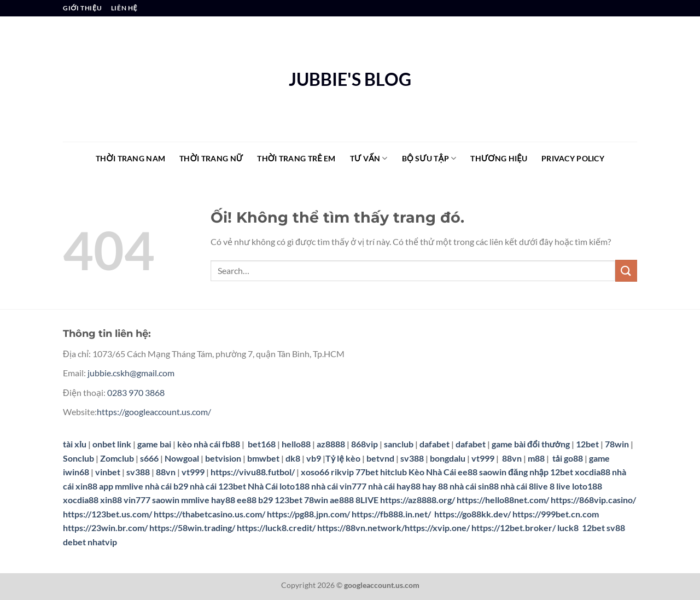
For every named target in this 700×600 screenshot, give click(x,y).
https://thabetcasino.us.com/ (209, 514)
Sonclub (78, 458)
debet (74, 542)
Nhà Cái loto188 (279, 486)
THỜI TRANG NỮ (211, 158)
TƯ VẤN (369, 158)
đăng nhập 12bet (541, 472)
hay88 (223, 500)
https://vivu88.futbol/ (253, 472)
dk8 (293, 458)
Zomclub (117, 458)
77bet (367, 472)
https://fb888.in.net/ (392, 514)
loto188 (587, 486)
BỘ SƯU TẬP (429, 158)
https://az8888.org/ (418, 500)
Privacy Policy (573, 158)
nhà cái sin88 (474, 486)
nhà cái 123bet (218, 486)
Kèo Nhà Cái (432, 472)
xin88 (111, 500)
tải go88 (568, 458)
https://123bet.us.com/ (107, 514)
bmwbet (263, 458)
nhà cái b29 (167, 486)
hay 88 (435, 486)
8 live (560, 486)
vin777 (137, 500)
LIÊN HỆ (124, 8)
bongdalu (448, 458)
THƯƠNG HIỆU (499, 158)
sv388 (412, 458)
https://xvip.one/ (437, 528)
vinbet (108, 472)
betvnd (380, 458)
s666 (149, 458)
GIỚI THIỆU (82, 8)
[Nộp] (626, 270)
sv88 (616, 528)
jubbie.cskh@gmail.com (131, 373)
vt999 (483, 458)
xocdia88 (593, 472)
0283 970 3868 (136, 392)
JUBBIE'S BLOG (350, 79)
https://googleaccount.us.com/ (154, 412)
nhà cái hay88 (394, 486)
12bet (588, 444)
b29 (266, 500)
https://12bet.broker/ (514, 528)
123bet (288, 500)
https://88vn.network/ (361, 528)
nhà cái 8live (524, 486)
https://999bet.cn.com (556, 514)
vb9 (314, 458)
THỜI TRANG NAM (130, 158)
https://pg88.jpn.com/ (308, 514)
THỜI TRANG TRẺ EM (296, 158)
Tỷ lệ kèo (343, 458)
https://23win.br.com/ (105, 528)
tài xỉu (75, 444)
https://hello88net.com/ (503, 500)
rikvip (342, 472)
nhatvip (102, 542)
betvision (223, 458)
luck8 (568, 528)
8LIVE (367, 500)
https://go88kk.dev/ (472, 514)
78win (617, 444)
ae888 (342, 500)
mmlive (195, 500)
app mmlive (121, 486)
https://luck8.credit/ (276, 528)
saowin (493, 472)
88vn (512, 458)
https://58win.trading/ (192, 528)
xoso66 (315, 472)
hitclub (393, 472)
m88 (536, 458)
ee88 (468, 472)
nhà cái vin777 (339, 486)
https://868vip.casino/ (593, 500)
